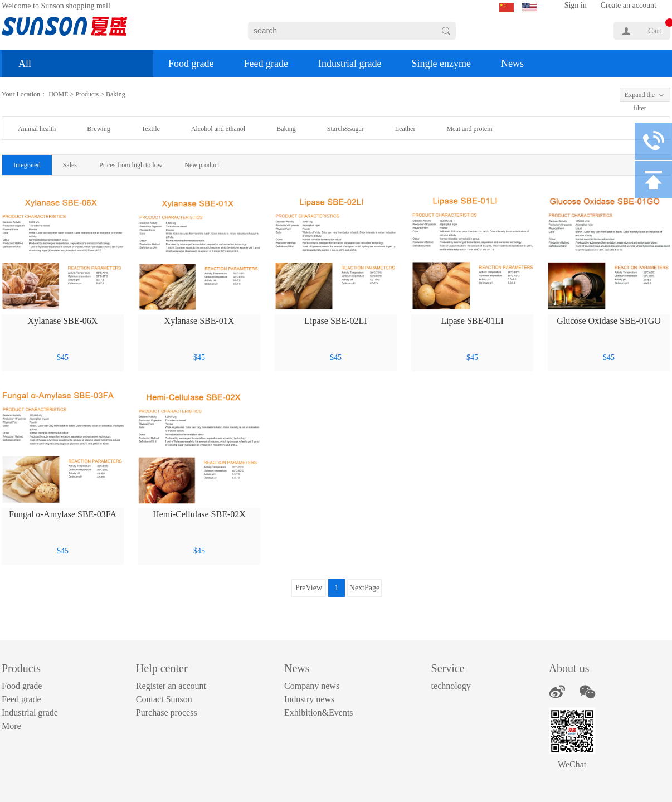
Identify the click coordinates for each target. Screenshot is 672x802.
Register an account (171, 686)
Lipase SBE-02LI (335, 321)
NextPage (364, 588)
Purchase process (167, 713)
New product (202, 165)
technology (451, 686)
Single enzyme (441, 64)
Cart (655, 31)
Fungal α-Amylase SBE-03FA (63, 514)
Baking (116, 94)
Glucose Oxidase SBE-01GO (609, 321)
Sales (70, 165)
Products (87, 94)
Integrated (27, 165)
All (25, 64)
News (512, 64)
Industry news (309, 699)
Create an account (629, 5)
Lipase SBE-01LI (472, 321)
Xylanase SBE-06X (63, 321)
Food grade (191, 64)
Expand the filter (640, 96)
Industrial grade (350, 64)
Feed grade (266, 64)
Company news (312, 686)
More (11, 726)
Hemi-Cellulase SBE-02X (199, 514)
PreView (309, 588)
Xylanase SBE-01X (199, 321)
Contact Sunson (164, 699)
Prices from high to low (131, 165)
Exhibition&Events (319, 713)
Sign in (576, 5)
